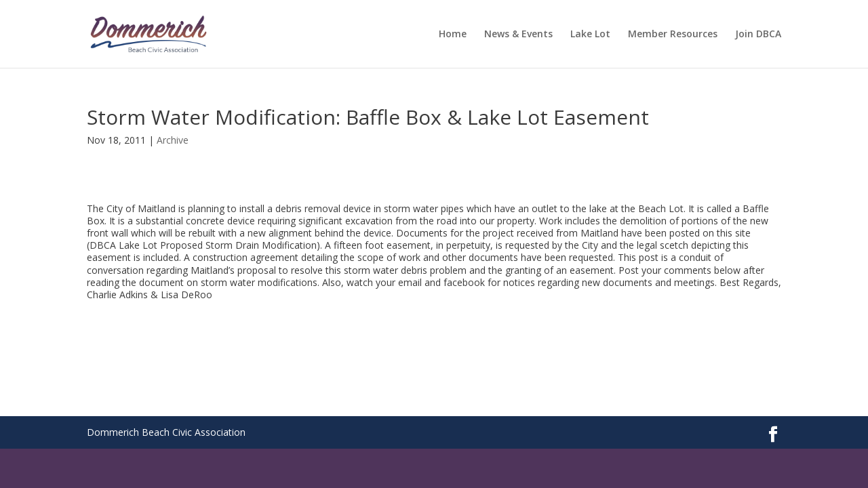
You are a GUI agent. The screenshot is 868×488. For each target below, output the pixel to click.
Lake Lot (590, 35)
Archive (173, 140)
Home (453, 35)
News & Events (518, 35)
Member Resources (673, 35)
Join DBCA (758, 35)
